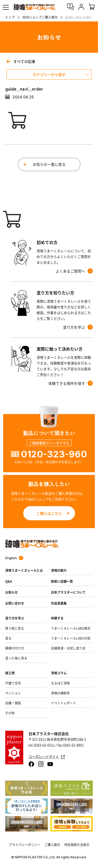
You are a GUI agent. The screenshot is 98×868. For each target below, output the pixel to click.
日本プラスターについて (68, 592)
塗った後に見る (16, 658)
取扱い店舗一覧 (62, 581)
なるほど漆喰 (60, 683)
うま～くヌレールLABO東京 (71, 628)
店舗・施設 (13, 703)
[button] (6, 7)
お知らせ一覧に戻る (49, 164)
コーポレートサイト (47, 757)
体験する (57, 618)
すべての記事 (21, 61)
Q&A (9, 581)
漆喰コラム (59, 673)
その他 (10, 713)
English (14, 558)
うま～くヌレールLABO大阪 (71, 638)
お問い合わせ (15, 603)
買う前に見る (15, 628)
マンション (13, 693)
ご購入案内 (52, 845)
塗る (8, 638)
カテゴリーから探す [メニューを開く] (49, 74)
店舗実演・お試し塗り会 (68, 648)
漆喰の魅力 (59, 570)
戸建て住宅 (13, 683)
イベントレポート (64, 703)
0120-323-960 (54, 454)
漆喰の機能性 (60, 693)
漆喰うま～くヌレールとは (24, 570)
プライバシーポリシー (25, 845)
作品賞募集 (59, 603)
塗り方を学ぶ (15, 618)
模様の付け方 (15, 648)
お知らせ (11, 592)
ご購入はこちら (49, 513)
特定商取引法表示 (77, 845)
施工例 (10, 673)
